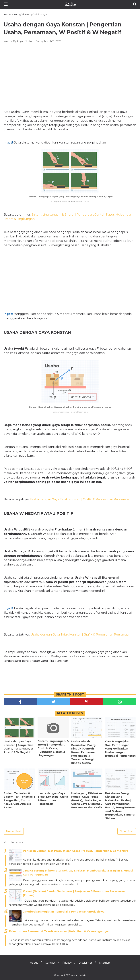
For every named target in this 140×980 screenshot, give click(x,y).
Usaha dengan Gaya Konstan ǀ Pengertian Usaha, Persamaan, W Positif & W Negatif (19, 747)
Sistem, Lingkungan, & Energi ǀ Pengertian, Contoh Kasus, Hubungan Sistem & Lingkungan (53, 748)
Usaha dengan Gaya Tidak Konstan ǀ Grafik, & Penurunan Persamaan (80, 499)
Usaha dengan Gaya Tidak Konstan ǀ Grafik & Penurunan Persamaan (53, 799)
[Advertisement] (70, 72)
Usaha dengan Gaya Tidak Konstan (56, 635)
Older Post (127, 831)
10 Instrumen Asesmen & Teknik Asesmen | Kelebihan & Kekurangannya (59, 931)
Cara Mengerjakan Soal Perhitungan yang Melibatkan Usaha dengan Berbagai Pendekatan (120, 749)
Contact (50, 963)
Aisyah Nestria (79, 975)
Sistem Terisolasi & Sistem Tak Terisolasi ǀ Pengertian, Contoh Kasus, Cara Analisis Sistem (19, 800)
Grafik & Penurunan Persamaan (107, 635)
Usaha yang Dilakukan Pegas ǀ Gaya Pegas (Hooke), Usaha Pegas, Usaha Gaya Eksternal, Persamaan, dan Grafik (87, 800)
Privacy (67, 963)
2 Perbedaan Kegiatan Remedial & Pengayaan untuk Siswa (64, 912)
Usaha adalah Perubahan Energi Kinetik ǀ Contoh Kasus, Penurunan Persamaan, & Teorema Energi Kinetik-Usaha (84, 752)
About (34, 963)
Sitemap (105, 963)
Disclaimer (85, 963)
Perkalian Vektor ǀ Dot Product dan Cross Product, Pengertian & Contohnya (76, 851)
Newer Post (14, 831)
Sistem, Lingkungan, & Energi (53, 215)
